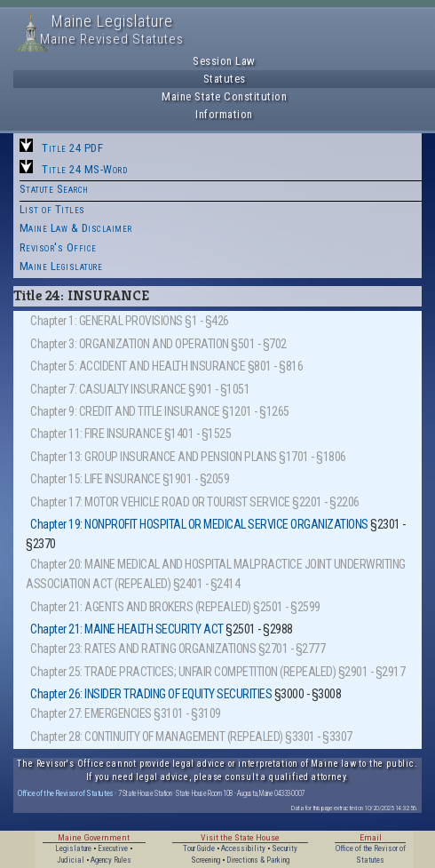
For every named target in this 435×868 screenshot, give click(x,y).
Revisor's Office (58, 247)
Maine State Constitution (224, 96)
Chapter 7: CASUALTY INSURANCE (108, 389)
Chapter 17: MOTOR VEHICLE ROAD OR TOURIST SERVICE (160, 502)
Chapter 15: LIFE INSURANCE (95, 479)
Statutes (225, 79)
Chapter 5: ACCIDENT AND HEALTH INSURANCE (138, 366)
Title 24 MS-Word (84, 169)
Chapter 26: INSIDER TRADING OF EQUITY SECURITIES (151, 694)
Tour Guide (199, 848)
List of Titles (52, 209)
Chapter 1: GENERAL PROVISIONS (107, 321)
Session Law (224, 61)
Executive (113, 848)
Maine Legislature (61, 266)
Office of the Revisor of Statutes (66, 793)
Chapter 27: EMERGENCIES (91, 713)
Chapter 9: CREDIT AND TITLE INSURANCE (125, 411)
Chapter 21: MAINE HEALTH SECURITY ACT (127, 629)
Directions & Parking (258, 860)
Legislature (73, 848)
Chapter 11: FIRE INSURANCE (96, 434)
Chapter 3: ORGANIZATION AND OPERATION (130, 344)
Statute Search (54, 189)
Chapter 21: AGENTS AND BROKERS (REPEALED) (141, 607)
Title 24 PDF (72, 148)
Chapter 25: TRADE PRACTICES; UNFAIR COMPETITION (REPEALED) (183, 672)
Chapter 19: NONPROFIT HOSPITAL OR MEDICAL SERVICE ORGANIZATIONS (199, 524)
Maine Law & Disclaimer (76, 228)
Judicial (71, 860)
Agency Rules (111, 860)
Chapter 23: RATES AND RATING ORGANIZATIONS (143, 649)
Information (224, 114)
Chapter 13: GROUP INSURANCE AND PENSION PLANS (154, 457)
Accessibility (243, 848)
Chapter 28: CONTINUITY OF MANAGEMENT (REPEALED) (157, 737)
